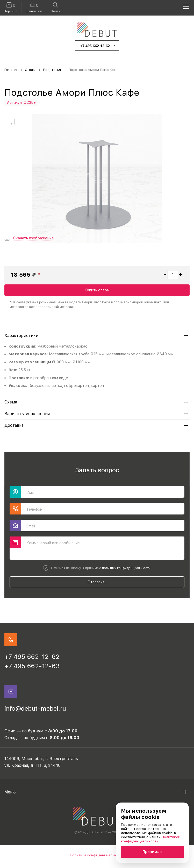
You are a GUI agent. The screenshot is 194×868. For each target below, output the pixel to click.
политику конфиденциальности (126, 568)
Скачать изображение (33, 238)
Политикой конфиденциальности (151, 839)
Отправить (97, 582)
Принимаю (152, 852)
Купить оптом (97, 290)
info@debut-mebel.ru (35, 708)
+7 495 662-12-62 (95, 46)
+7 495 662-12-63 (32, 666)
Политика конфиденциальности (97, 855)
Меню (10, 792)
